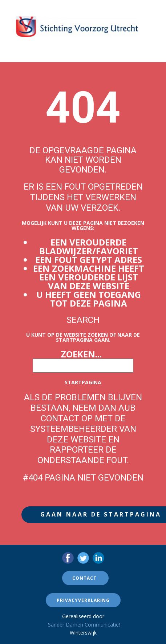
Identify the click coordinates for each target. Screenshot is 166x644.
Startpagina (83, 382)
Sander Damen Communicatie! (84, 625)
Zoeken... (81, 354)
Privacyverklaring (83, 600)
